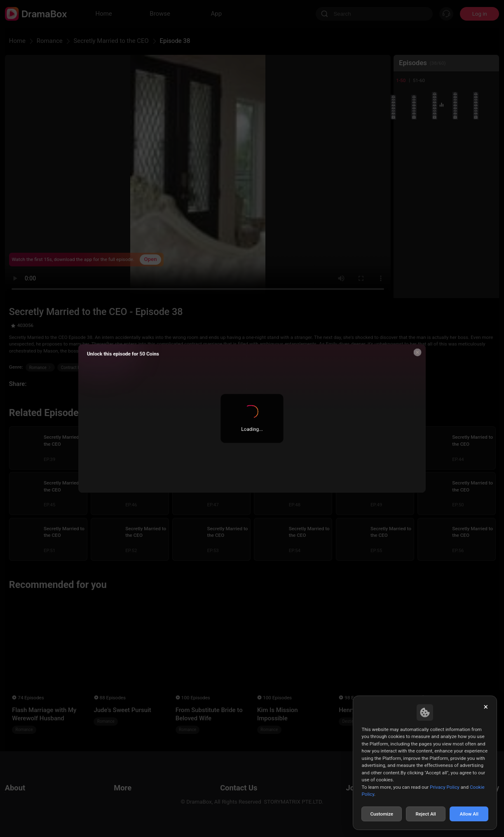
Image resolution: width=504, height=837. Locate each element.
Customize (382, 814)
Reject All (425, 814)
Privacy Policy (445, 787)
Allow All (469, 814)
